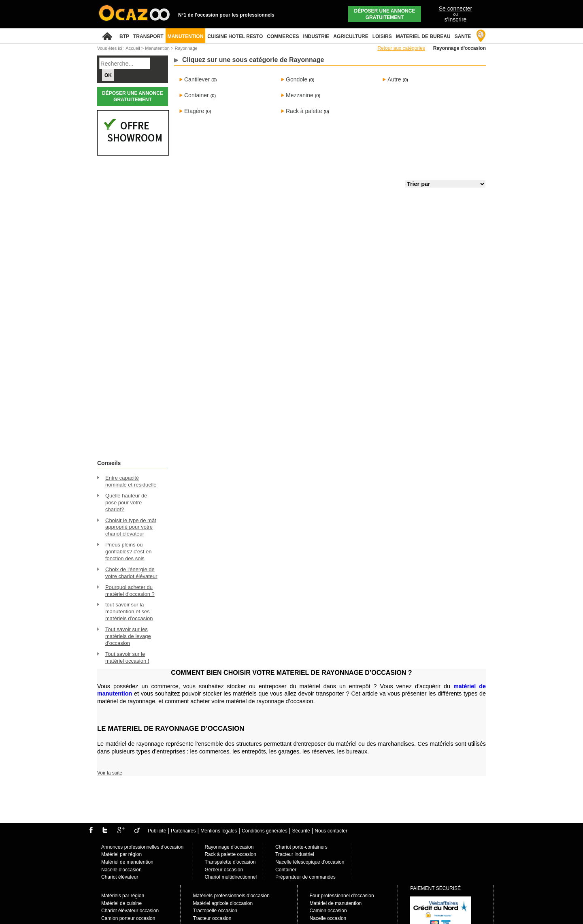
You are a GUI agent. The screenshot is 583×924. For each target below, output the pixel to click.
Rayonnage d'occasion (229, 847)
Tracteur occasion (212, 918)
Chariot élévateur (120, 877)
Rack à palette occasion (230, 854)
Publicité (157, 831)
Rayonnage (186, 48)
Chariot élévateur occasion (130, 911)
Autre (394, 79)
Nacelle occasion (328, 918)
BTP (124, 36)
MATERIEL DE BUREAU (423, 36)
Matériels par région (123, 896)
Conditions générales (265, 831)
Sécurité (301, 831)
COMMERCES (283, 36)
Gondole (297, 79)
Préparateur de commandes (305, 877)
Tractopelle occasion (215, 911)
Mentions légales (219, 831)
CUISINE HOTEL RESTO (235, 36)
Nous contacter (331, 831)
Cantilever (197, 79)
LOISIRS (382, 36)
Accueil (133, 48)
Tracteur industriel (295, 854)
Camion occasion (328, 911)
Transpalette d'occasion (230, 862)
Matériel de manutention (127, 862)
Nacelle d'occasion (121, 870)
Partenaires (183, 831)
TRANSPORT (148, 36)
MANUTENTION (186, 36)
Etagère (194, 111)
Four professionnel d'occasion (342, 896)
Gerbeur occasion (224, 870)
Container (197, 95)
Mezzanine (300, 95)
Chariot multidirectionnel (231, 877)
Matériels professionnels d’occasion (231, 896)
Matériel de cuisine (121, 903)
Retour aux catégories (401, 48)
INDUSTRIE (316, 36)
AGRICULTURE (351, 36)
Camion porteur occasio (127, 918)
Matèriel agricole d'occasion (223, 903)
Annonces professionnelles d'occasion (142, 847)
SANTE (463, 36)
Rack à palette (304, 111)
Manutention (158, 48)
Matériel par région (121, 854)
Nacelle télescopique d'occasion (310, 862)
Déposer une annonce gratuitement (385, 14)
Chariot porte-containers (301, 847)
